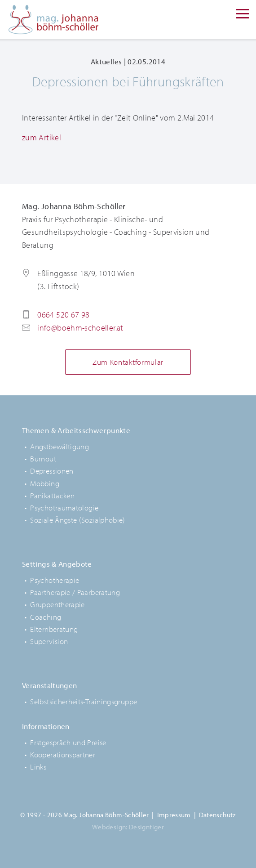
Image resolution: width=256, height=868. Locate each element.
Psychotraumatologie (64, 508)
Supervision (49, 641)
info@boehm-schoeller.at (80, 328)
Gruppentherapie (57, 604)
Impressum (174, 815)
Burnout (43, 459)
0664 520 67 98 (63, 315)
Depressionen (52, 471)
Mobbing (45, 483)
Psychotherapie (55, 580)
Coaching (46, 617)
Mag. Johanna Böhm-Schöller (53, 20)
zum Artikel (42, 137)
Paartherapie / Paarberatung (75, 592)
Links (38, 767)
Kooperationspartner (63, 754)
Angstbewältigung (60, 446)
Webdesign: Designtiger (128, 827)
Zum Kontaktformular (128, 362)
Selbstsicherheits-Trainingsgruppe (84, 701)
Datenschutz (217, 815)
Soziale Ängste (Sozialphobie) (77, 520)
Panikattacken (52, 495)
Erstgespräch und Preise (68, 742)
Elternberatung (54, 629)
